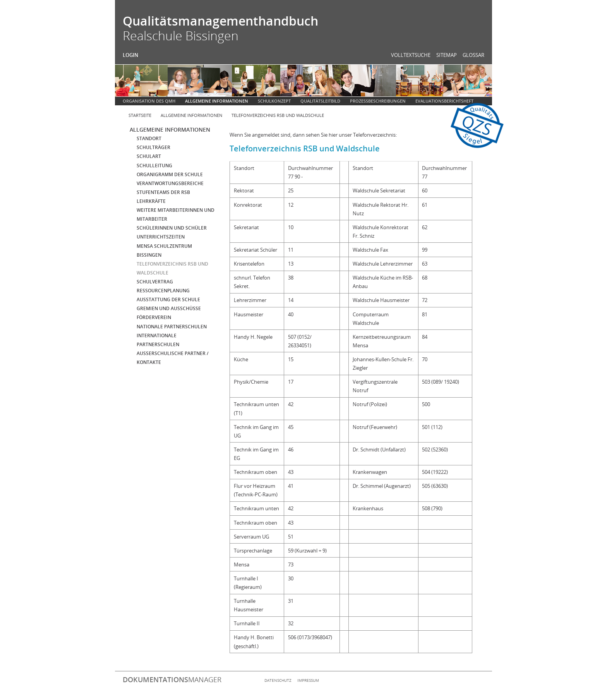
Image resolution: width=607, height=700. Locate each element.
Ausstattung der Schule (168, 299)
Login (130, 55)
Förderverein (154, 317)
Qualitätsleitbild (320, 101)
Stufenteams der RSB (163, 192)
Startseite (140, 115)
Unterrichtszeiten (161, 237)
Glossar (473, 55)
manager (172, 679)
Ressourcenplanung (163, 291)
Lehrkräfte (151, 201)
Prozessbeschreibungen (378, 101)
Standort (149, 138)
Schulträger (153, 147)
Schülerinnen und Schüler (172, 228)
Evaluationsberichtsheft (444, 101)
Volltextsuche (411, 55)
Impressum (308, 680)
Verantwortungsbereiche (170, 183)
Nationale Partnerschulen (172, 327)
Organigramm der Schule (170, 174)
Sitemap (447, 55)
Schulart (149, 156)
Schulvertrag (155, 282)
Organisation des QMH (149, 101)
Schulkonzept (274, 101)
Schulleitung (154, 166)
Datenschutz (278, 680)
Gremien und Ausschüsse (169, 308)
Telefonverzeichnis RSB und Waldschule (278, 115)
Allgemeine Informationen (217, 101)
